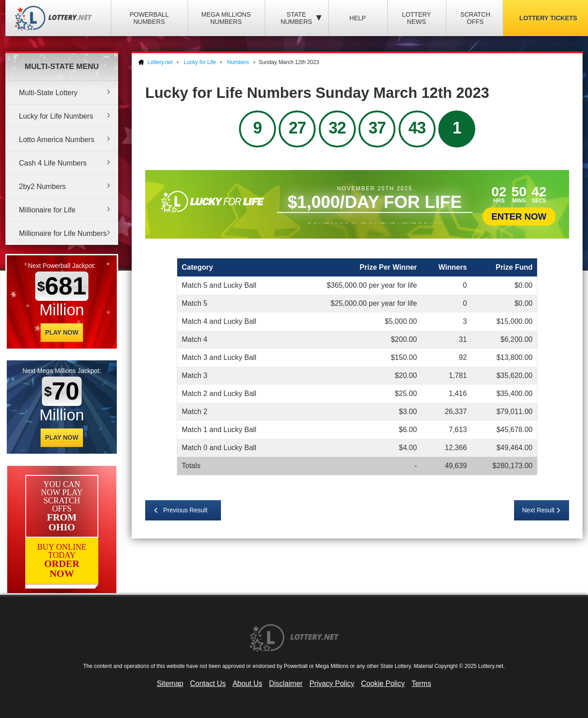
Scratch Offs (475, 18)
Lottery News (416, 18)
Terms (422, 683)
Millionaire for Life (47, 210)
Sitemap (170, 683)
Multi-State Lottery (48, 93)
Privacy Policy (332, 683)
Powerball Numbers (149, 18)
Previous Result (185, 510)
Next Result (538, 510)
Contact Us (208, 683)
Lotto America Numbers (57, 140)
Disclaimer (286, 683)
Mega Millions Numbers (226, 18)
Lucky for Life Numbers (56, 116)
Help (358, 18)
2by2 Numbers (42, 186)
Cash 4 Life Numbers (53, 163)
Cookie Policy (383, 683)
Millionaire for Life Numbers (63, 233)
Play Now (62, 332)
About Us (248, 683)
